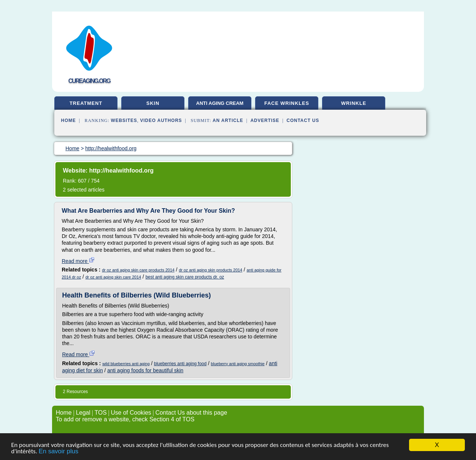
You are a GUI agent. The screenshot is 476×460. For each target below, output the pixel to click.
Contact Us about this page (191, 413)
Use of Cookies (131, 413)
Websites (124, 120)
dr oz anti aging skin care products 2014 (138, 270)
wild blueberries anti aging (126, 364)
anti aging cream (220, 103)
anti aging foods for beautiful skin (145, 370)
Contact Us (303, 120)
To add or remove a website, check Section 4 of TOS (125, 419)
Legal (83, 413)
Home (68, 120)
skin (153, 103)
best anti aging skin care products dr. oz (185, 277)
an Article (228, 120)
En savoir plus (59, 453)
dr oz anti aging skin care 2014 (113, 277)
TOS (101, 413)
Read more (78, 261)
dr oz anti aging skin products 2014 (211, 270)
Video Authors (161, 120)
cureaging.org (89, 81)
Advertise (265, 120)
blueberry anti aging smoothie (238, 364)
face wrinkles (287, 103)
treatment (86, 103)
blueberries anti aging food (180, 364)
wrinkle (354, 103)
